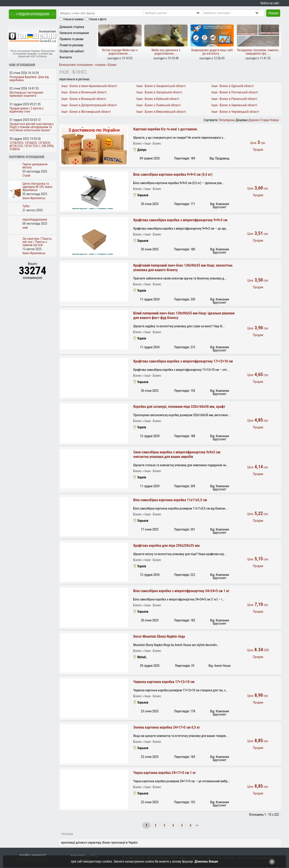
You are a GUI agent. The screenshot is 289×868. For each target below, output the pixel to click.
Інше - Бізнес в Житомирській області (86, 112)
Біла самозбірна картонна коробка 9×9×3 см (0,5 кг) (173, 174)
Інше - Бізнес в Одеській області (232, 86)
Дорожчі (254, 120)
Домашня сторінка (72, 27)
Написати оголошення (74, 33)
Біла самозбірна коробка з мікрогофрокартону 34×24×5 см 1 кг (181, 591)
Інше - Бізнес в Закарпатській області (161, 86)
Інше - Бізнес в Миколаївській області (161, 112)
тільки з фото (98, 19)
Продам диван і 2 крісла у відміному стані (26, 110)
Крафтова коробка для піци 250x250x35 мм (166, 546)
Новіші (274, 120)
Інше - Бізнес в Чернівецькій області (235, 112)
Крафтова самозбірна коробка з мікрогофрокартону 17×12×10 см (183, 361)
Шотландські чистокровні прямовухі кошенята (26, 94)
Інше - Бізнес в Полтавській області (235, 92)
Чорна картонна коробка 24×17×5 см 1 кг (164, 773)
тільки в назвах (73, 19)
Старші (265, 120)
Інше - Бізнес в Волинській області (84, 92)
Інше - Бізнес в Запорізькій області (159, 92)
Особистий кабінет (72, 51)
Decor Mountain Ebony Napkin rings (159, 636)
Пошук (273, 13)
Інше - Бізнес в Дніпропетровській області (89, 105)
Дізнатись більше (206, 861)
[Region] (176, 13)
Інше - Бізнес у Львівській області (158, 105)
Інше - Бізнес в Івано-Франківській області (89, 86)
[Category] (235, 13)
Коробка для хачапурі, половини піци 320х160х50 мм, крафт (179, 407)
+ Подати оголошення (33, 14)
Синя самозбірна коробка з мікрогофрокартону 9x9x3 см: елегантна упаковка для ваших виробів (177, 454)
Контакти (66, 57)
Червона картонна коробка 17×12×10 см (164, 682)
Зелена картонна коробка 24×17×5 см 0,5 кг (167, 727)
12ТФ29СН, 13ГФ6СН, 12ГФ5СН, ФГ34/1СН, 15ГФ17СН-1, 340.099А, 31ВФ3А (32, 146)
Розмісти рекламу (71, 45)
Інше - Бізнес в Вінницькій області (84, 99)
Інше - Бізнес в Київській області (158, 99)
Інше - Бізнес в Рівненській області (234, 99)
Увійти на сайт (270, 3)
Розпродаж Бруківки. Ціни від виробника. (29, 78)
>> (197, 825)
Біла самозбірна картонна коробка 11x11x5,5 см (170, 500)
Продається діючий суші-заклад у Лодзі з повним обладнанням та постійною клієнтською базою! (32, 127)
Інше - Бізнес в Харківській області (234, 105)
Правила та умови (71, 39)
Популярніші (227, 120)
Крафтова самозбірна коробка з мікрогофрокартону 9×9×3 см (180, 220)
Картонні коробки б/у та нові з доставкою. (166, 129)
